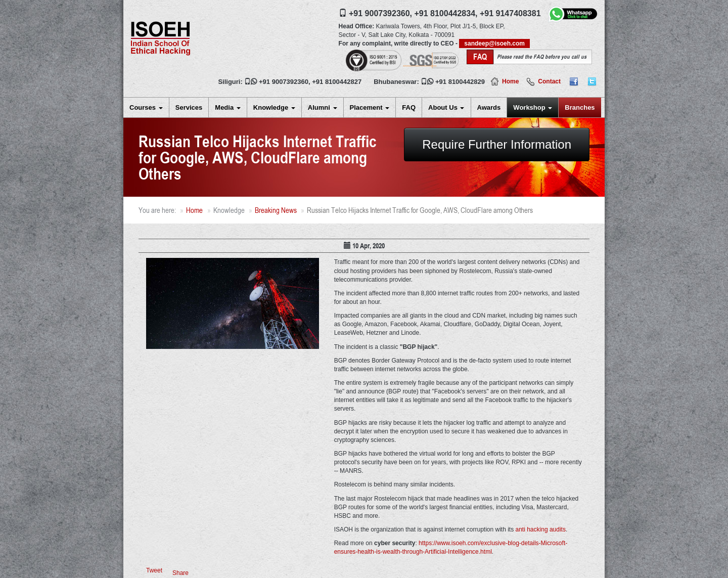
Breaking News (276, 210)
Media (227, 107)
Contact (549, 81)
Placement (370, 107)
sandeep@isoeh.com (494, 43)
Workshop (533, 107)
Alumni (323, 107)
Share (180, 573)
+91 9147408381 (510, 13)
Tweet (154, 570)
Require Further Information (497, 144)
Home (510, 81)
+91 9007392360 (284, 82)
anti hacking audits (541, 529)
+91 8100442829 (460, 82)
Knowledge (274, 107)
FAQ (409, 107)
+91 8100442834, (446, 13)
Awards (489, 107)
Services (189, 107)
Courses (146, 107)
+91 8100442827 (337, 82)
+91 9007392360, (380, 13)
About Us (446, 107)
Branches (580, 107)
